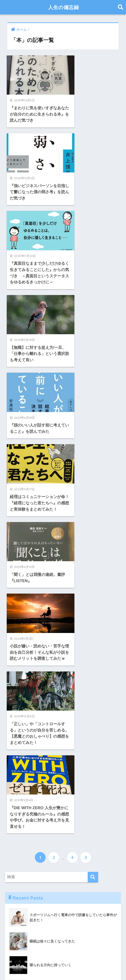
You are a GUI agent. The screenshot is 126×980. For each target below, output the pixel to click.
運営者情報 (32, 967)
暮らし (15, 825)
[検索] (93, 488)
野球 (13, 888)
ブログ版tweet (22, 763)
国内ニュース (21, 804)
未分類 (15, 836)
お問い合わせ (55, 967)
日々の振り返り (23, 815)
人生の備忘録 (64, 7)
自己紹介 (17, 857)
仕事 (13, 784)
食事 (13, 898)
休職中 (15, 794)
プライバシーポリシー (87, 967)
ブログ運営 (19, 773)
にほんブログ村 (31, 923)
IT (11, 752)
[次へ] (86, 469)
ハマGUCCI (29, 686)
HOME (63, 958)
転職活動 (17, 877)
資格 (13, 867)
